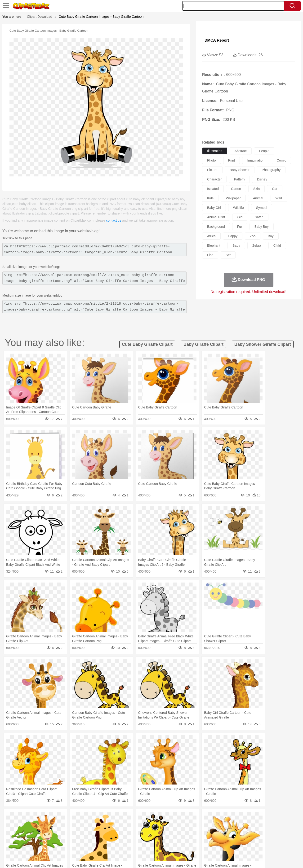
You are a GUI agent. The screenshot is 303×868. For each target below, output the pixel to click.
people (264, 151)
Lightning (146, 818)
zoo (253, 236)
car (275, 189)
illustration (215, 151)
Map (142, 839)
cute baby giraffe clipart (147, 344)
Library (169, 839)
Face (204, 832)
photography (271, 170)
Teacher (46, 839)
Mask (30, 832)
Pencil (98, 839)
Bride (50, 832)
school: (18, 839)
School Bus (128, 839)
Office (205, 839)
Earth (90, 818)
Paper (194, 839)
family (61, 832)
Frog (151, 825)
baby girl (214, 208)
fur (240, 227)
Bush (208, 818)
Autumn (42, 818)
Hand (225, 832)
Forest (238, 818)
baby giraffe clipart (203, 344)
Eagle (118, 825)
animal (258, 198)
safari (259, 217)
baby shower (240, 170)
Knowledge (155, 839)
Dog (99, 825)
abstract (241, 151)
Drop (228, 818)
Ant (29, 825)
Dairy (43, 846)
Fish (142, 825)
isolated (213, 189)
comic (281, 160)
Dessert (54, 846)
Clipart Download (40, 17)
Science (182, 839)
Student (32, 839)
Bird (47, 825)
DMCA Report (217, 40)
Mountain (185, 818)
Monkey (199, 825)
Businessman (89, 832)
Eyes (123, 832)
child (277, 245)
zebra (257, 245)
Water (197, 818)
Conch (79, 818)
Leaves (55, 818)
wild (279, 198)
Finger (215, 832)
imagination (256, 160)
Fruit (91, 846)
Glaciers (121, 818)
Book (57, 839)
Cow (90, 825)
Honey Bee (164, 825)
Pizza (180, 846)
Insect (179, 825)
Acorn (30, 818)
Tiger (244, 825)
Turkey (254, 825)
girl (240, 217)
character (214, 179)
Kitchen (157, 846)
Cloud (218, 818)
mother (73, 832)
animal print (216, 217)
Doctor (105, 832)
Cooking (215, 846)
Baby (40, 832)
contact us (114, 220)
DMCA (264, 859)
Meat (101, 846)
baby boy (262, 227)
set (228, 255)
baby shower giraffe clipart (263, 344)
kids (210, 198)
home (147, 832)
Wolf (265, 825)
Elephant (131, 825)
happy (233, 236)
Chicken (79, 825)
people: (18, 832)
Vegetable (143, 846)
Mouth (194, 832)
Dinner (170, 846)
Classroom (70, 839)
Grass (134, 818)
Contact (250, 859)
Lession (247, 839)
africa (211, 236)
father (183, 832)
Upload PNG (282, 859)
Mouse (212, 825)
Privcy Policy (232, 859)
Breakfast (30, 846)
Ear (115, 832)
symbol (262, 208)
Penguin (232, 825)
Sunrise (171, 818)
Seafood (128, 846)
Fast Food (79, 846)
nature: (18, 817)
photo (212, 160)
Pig (221, 825)
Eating (191, 846)
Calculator (233, 839)
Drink (66, 846)
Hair (157, 832)
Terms (215, 859)
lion (210, 255)
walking (135, 832)
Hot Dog (228, 846)
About (203, 859)
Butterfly (58, 825)
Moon (159, 818)
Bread (202, 846)
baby (236, 245)
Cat (69, 825)
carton (236, 189)
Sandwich (113, 846)
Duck (108, 825)
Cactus (67, 818)
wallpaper (233, 198)
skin (256, 189)
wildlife (238, 208)
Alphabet (217, 839)
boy (271, 236)
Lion (189, 825)
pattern (239, 179)
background (216, 227)
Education (112, 839)
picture (212, 170)
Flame (109, 818)
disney (262, 179)
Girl (165, 832)
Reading (86, 839)
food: (16, 846)
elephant (214, 245)
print (232, 160)
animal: (18, 824)
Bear (38, 825)
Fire (99, 818)
